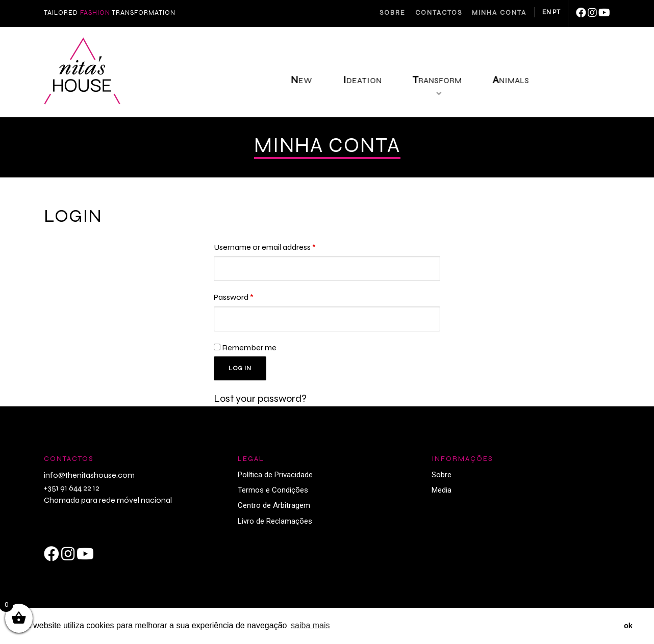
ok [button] (628, 626)
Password (234, 298)
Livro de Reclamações (275, 525)
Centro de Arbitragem (274, 509)
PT (556, 12)
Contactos (439, 13)
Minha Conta (499, 13)
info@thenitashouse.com (89, 479)
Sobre (393, 13)
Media (442, 494)
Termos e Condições (273, 494)
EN (547, 12)
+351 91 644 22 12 (72, 492)
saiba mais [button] (310, 625)
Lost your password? (260, 403)
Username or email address (265, 247)
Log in (242, 372)
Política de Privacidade (275, 479)
